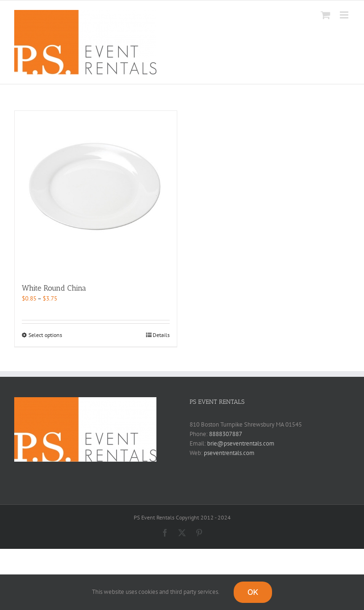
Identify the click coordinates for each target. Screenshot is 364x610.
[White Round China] (96, 192)
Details (161, 335)
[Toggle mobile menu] (345, 15)
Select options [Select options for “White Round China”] (45, 335)
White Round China (54, 288)
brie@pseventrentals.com (241, 443)
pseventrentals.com (229, 453)
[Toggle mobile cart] (326, 15)
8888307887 (226, 434)
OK (253, 592)
